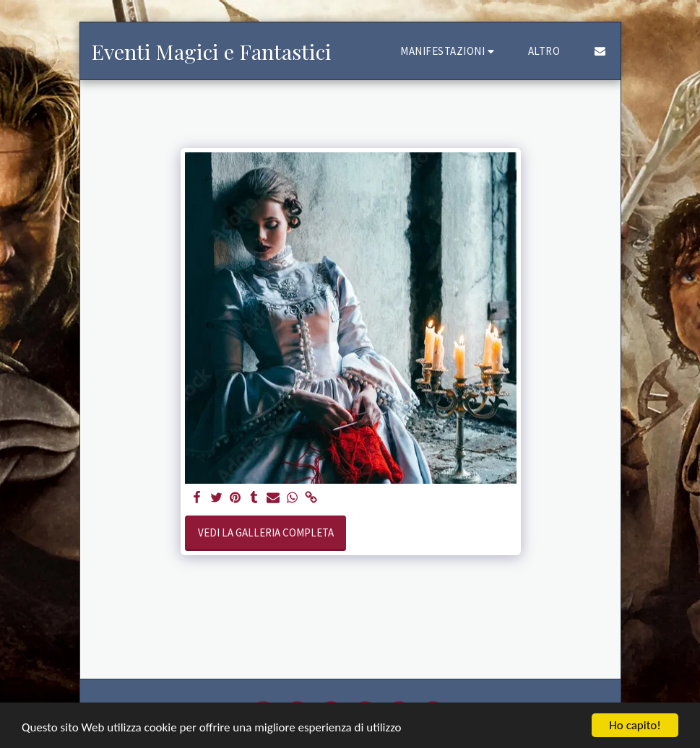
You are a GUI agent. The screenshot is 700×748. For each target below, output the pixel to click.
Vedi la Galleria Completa (266, 532)
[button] (449, 51)
